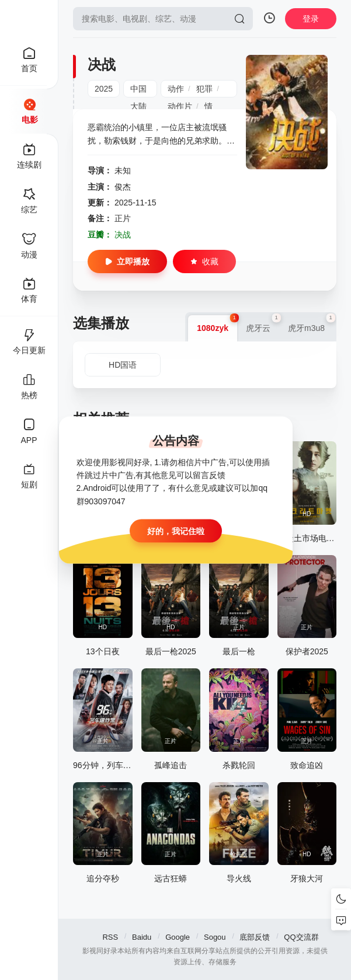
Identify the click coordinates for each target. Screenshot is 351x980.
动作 (176, 89)
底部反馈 (255, 937)
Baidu (142, 937)
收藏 (204, 261)
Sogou (215, 937)
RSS (110, 937)
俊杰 (123, 187)
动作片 (180, 106)
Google (178, 937)
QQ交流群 (301, 937)
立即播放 (127, 261)
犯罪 (204, 89)
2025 (104, 89)
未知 (123, 170)
